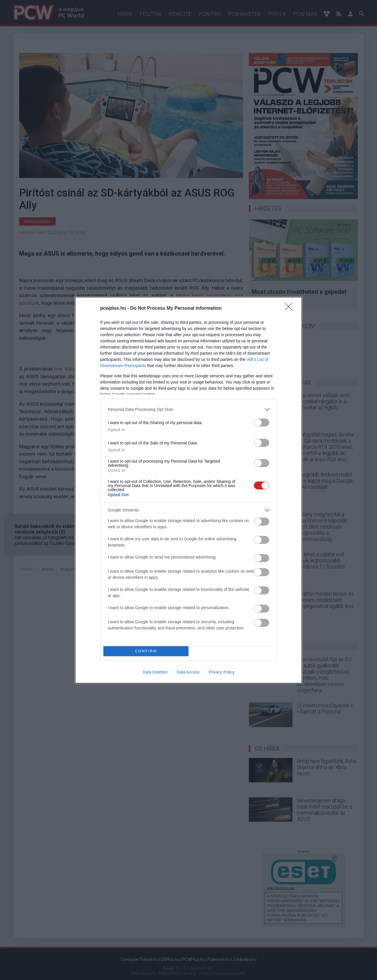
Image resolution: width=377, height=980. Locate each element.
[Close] (290, 309)
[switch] (262, 422)
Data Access (188, 672)
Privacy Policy (222, 672)
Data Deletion (155, 672)
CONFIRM (146, 651)
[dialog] (188, 490)
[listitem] (188, 410)
